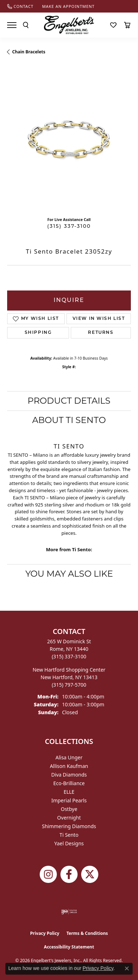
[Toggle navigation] (12, 25)
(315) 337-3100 (69, 227)
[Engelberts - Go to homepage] (69, 25)
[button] (26, 25)
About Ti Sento (69, 420)
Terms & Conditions (87, 933)
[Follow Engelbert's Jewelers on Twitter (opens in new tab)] (90, 874)
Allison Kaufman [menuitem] (69, 766)
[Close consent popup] (127, 969)
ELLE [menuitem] (69, 792)
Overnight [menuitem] (69, 818)
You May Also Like (69, 574)
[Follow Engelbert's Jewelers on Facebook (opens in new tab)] (69, 874)
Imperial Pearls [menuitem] (69, 800)
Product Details (69, 401)
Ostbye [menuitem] (69, 809)
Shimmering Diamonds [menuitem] (69, 826)
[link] (20, 6)
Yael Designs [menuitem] (69, 843)
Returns (101, 333)
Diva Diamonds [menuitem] (69, 775)
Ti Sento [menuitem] (69, 835)
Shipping (38, 333)
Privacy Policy (45, 933)
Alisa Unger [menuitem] (69, 757)
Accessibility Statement (69, 947)
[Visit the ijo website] (69, 912)
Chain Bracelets (29, 52)
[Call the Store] (69, 656)
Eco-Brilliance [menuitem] (69, 783)
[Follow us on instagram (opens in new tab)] (48, 874)
